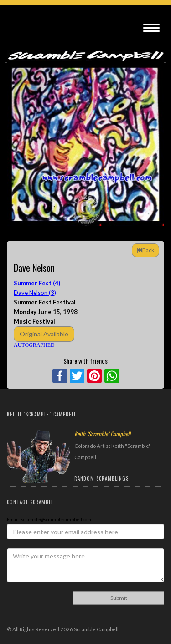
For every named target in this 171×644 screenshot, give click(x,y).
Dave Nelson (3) (35, 293)
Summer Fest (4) (37, 283)
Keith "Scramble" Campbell (102, 434)
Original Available (44, 334)
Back (145, 250)
